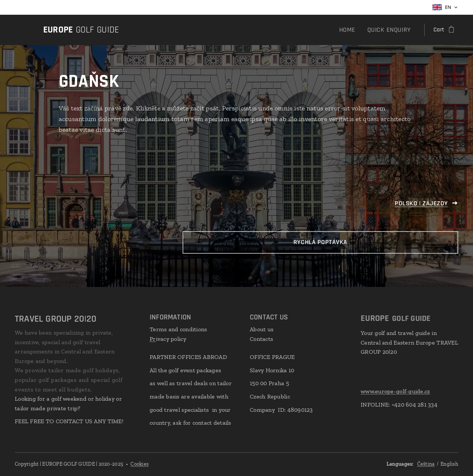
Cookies (139, 464)
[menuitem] (354, 30)
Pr (153, 338)
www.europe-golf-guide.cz (395, 391)
